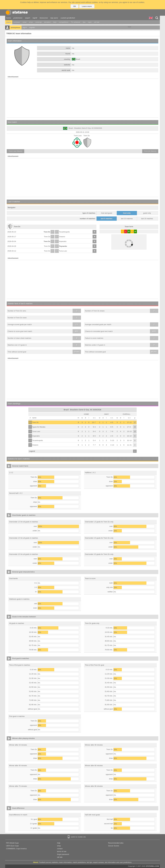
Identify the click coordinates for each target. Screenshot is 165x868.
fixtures (15, 151)
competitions (64, 22)
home (9, 18)
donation (48, 22)
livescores (44, 18)
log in (25, 28)
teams (9, 22)
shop (31, 22)
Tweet (129, 27)
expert (28, 18)
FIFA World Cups (12, 843)
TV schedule (76, 22)
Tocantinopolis (64, 232)
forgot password (63, 854)
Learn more (87, 6)
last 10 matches (127, 219)
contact (60, 849)
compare (17, 22)
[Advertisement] (82, 98)
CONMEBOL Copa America (16, 849)
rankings (39, 22)
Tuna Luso (63, 251)
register (32, 28)
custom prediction (68, 18)
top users (54, 18)
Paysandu (63, 246)
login (90, 22)
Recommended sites (116, 843)
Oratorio (62, 237)
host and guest (107, 213)
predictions (18, 18)
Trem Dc (47, 232)
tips (84, 22)
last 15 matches (147, 219)
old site (97, 22)
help (55, 22)
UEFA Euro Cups (12, 846)
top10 (35, 18)
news (25, 22)
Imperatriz (63, 241)
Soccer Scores (114, 846)
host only (127, 213)
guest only (147, 213)
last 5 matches (107, 219)
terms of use (62, 851)
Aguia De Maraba (39, 427)
